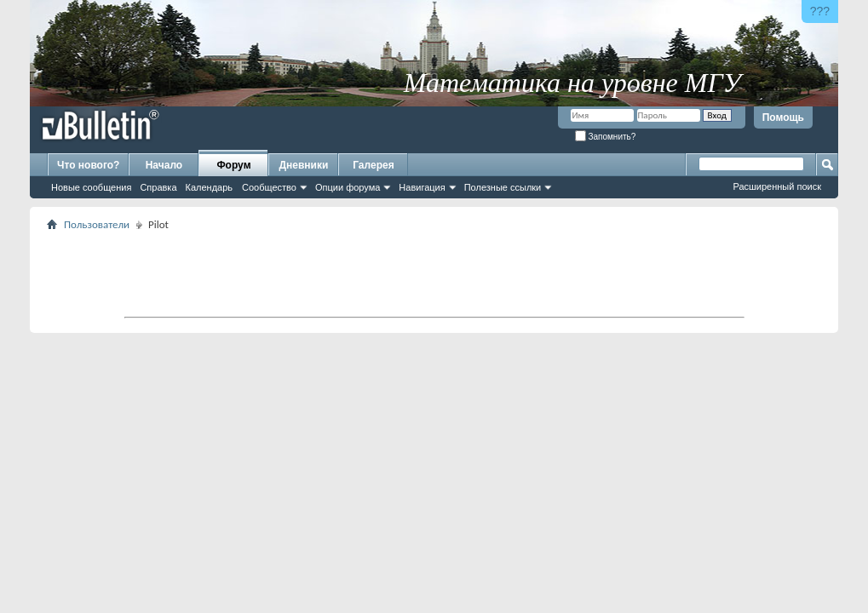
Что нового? (88, 165)
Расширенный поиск (777, 186)
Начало (164, 165)
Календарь (210, 187)
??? (820, 11)
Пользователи (97, 224)
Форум (233, 165)
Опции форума (348, 187)
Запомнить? (606, 137)
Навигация (422, 187)
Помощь (783, 117)
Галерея (373, 165)
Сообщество (269, 187)
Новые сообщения (91, 187)
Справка (158, 187)
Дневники (304, 165)
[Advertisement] (434, 273)
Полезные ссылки (503, 187)
